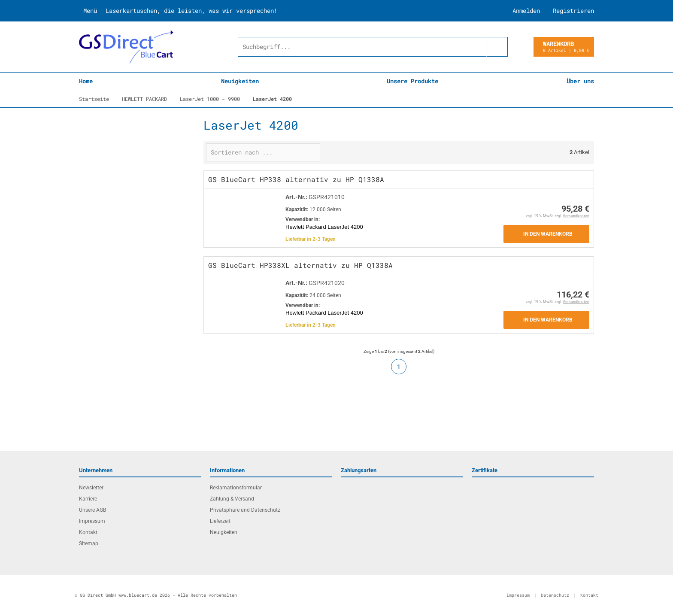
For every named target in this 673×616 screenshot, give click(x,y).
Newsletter (91, 488)
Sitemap (89, 543)
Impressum (92, 521)
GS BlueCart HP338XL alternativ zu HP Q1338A (300, 265)
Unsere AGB (92, 510)
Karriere (88, 499)
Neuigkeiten (240, 81)
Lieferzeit (220, 521)
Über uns (580, 81)
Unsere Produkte (412, 81)
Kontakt (88, 532)
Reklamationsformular (236, 488)
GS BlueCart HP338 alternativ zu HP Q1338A (296, 179)
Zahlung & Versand (232, 499)
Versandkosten (576, 216)
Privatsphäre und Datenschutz (245, 510)
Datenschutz (555, 595)
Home (86, 81)
